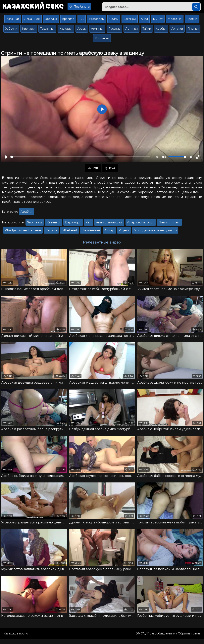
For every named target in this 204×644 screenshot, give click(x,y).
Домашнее (32, 21)
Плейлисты (87, 7)
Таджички (47, 31)
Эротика (51, 21)
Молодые (175, 21)
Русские (114, 31)
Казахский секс (35, 7)
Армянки (97, 31)
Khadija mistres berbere (23, 232)
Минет (158, 21)
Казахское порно (16, 638)
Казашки (13, 21)
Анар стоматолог (141, 225)
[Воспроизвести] (6, 159)
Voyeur (124, 232)
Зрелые (192, 21)
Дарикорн (73, 225)
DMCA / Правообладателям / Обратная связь (168, 638)
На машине (91, 232)
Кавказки (66, 31)
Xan (89, 225)
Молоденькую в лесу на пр (155, 232)
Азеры (82, 31)
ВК (82, 21)
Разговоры (97, 21)
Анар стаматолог (109, 225)
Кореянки (102, 41)
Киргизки (29, 31)
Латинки (131, 31)
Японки (193, 31)
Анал (144, 21)
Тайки (147, 31)
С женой (130, 21)
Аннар (109, 232)
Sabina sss (35, 225)
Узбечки (11, 31)
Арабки (161, 31)
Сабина (51, 232)
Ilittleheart (69, 232)
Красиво (68, 21)
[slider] (80, 159)
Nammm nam (169, 225)
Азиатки (177, 31)
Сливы (114, 21)
